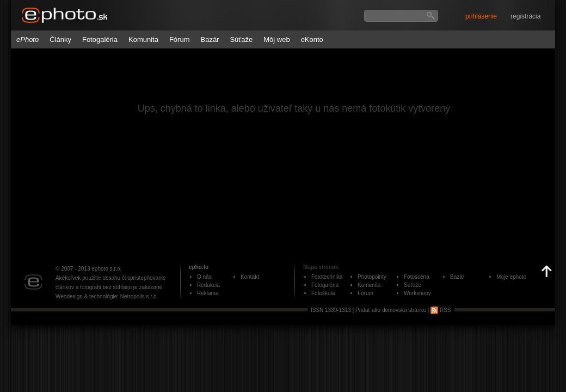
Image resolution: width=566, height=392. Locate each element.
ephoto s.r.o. (106, 269)
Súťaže (241, 39)
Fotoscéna (417, 277)
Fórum (180, 39)
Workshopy (417, 293)
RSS (441, 310)
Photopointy (372, 277)
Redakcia (208, 285)
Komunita (143, 39)
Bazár (210, 39)
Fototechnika (327, 277)
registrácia (525, 16)
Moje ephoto (511, 277)
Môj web (276, 39)
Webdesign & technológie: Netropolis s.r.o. (107, 296)
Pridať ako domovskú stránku (391, 310)
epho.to (199, 267)
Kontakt (250, 277)
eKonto (312, 39)
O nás (204, 277)
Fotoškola (323, 293)
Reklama (208, 293)
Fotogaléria (100, 39)
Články (60, 39)
